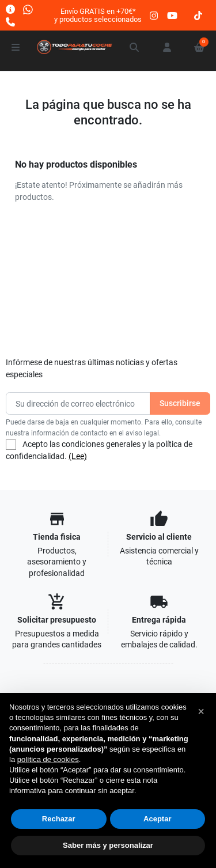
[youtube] (172, 15)
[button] (135, 47)
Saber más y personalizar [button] (108, 845)
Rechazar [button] (59, 819)
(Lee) (78, 456)
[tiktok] (198, 15)
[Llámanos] (10, 22)
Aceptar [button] (157, 819)
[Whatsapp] (28, 9)
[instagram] (154, 15)
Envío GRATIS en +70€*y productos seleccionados (98, 15)
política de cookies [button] (48, 759)
